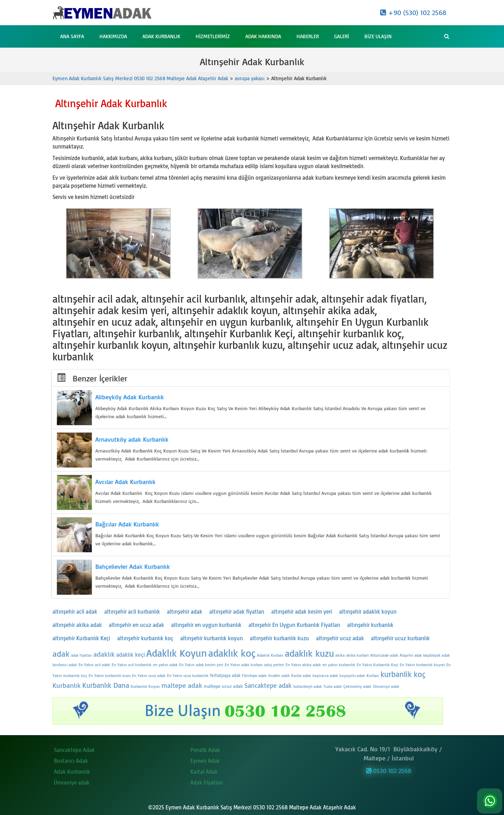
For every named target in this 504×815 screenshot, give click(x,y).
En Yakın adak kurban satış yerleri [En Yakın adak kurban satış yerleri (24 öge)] (254, 665)
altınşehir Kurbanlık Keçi (81, 638)
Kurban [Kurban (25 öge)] (373, 675)
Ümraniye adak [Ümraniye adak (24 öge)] (386, 686)
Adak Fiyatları (207, 781)
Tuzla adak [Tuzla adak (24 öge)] (333, 686)
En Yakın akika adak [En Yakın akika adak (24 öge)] (303, 665)
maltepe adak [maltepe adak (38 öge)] (182, 685)
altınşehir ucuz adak (340, 638)
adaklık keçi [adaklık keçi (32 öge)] (131, 654)
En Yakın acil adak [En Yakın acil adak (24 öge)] (94, 665)
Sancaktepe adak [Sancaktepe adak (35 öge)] (268, 685)
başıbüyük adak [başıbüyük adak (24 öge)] (437, 655)
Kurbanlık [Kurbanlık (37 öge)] (67, 685)
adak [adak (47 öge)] (61, 654)
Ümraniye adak (72, 781)
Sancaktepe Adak (74, 748)
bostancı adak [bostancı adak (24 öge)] (65, 665)
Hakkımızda (113, 36)
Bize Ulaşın (378, 36)
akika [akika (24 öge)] (340, 655)
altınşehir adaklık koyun (368, 612)
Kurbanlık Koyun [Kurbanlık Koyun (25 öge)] (145, 686)
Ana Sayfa (72, 36)
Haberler (308, 36)
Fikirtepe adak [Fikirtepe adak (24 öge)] (254, 675)
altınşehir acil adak (75, 612)
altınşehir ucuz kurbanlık (400, 638)
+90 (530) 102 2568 (413, 12)
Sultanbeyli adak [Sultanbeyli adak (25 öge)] (307, 686)
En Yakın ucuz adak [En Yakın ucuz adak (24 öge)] (149, 675)
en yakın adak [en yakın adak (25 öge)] (165, 665)
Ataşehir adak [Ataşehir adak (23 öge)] (411, 655)
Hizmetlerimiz (213, 36)
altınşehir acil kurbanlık (132, 612)
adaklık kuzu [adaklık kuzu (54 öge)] (309, 653)
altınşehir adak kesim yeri (302, 612)
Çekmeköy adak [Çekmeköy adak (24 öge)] (357, 686)
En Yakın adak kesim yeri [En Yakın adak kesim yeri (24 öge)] (201, 665)
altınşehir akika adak (77, 625)
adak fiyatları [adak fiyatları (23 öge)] (82, 655)
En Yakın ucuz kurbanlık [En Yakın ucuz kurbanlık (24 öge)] (188, 675)
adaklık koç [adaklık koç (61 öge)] (232, 653)
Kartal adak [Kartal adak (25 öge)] (301, 675)
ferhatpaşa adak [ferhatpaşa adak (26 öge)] (225, 675)
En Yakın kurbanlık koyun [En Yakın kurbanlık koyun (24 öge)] (422, 665)
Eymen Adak (205, 759)
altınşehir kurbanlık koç (145, 638)
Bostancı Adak (71, 759)
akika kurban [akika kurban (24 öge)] (358, 655)
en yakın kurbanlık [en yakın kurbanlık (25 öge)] (339, 665)
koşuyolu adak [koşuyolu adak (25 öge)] (352, 675)
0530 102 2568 (389, 768)
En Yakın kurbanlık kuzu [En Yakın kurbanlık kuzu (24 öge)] (110, 675)
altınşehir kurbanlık (370, 625)
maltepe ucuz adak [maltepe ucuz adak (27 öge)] (223, 686)
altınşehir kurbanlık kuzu (279, 638)
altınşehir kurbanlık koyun (212, 638)
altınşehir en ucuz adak (136, 625)
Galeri (342, 36)
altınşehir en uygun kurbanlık (206, 625)
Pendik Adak (205, 748)
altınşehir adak (185, 612)
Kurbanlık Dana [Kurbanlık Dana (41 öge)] (106, 685)
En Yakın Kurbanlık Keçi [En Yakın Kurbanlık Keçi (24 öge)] (377, 665)
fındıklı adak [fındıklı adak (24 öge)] (279, 675)
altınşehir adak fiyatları (237, 612)
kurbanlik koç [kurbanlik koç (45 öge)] (403, 674)
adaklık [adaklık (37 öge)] (104, 654)
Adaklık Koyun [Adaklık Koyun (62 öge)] (177, 653)
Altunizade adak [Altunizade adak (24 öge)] (384, 655)
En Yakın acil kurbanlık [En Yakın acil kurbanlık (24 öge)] (132, 665)
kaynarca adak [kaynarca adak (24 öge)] (325, 675)
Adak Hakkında (263, 36)
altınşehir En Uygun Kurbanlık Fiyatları (294, 625)
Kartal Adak (204, 770)
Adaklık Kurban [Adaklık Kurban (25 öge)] (270, 655)
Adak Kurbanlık (161, 36)
